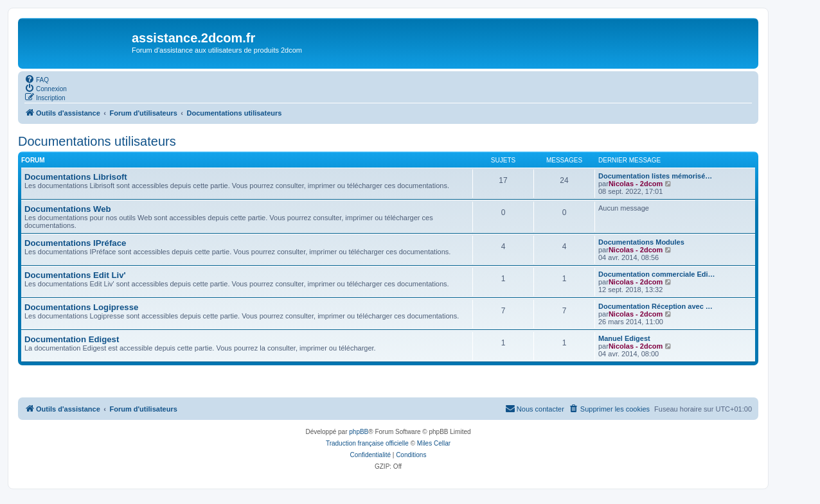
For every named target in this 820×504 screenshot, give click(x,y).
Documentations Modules (641, 242)
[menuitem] (37, 79)
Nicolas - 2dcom (636, 184)
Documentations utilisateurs (97, 141)
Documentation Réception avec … (655, 306)
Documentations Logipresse (81, 307)
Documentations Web (68, 209)
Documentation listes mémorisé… (655, 176)
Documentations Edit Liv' (75, 275)
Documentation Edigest (72, 339)
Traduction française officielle (367, 443)
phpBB (359, 432)
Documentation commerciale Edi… (657, 274)
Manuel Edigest (624, 338)
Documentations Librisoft (76, 177)
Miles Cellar (434, 443)
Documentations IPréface (75, 243)
